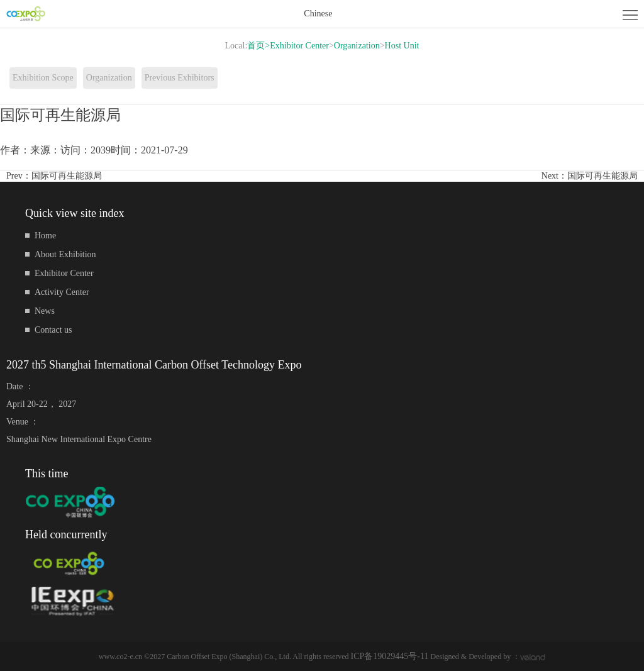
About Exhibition (65, 254)
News (45, 311)
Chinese (318, 14)
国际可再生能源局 (67, 176)
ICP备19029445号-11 (390, 656)
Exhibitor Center (299, 46)
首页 (258, 46)
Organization (357, 46)
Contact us (53, 330)
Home (45, 236)
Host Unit (402, 46)
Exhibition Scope (43, 78)
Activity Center (62, 292)
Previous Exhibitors (180, 78)
